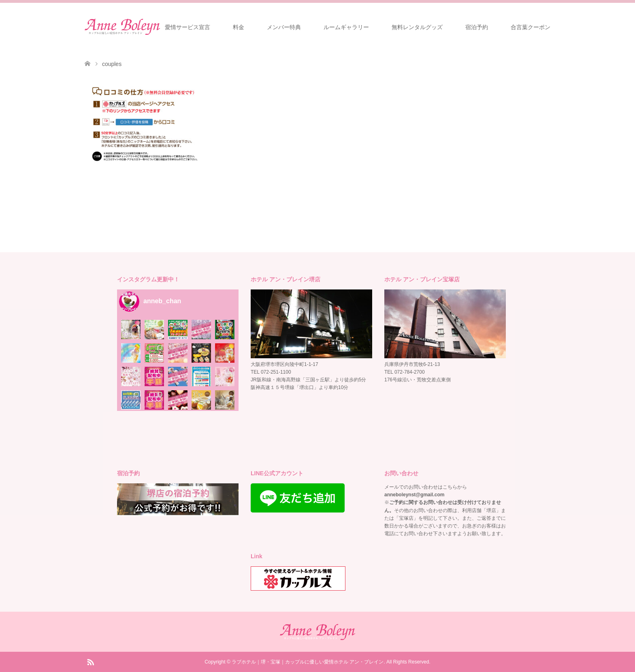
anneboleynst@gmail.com (414, 495)
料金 (239, 27)
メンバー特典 (284, 27)
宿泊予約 (477, 27)
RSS (90, 661)
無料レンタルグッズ (417, 27)
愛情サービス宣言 (188, 27)
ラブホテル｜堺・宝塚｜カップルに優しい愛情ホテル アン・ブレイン (308, 662)
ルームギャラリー (346, 27)
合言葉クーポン (531, 27)
